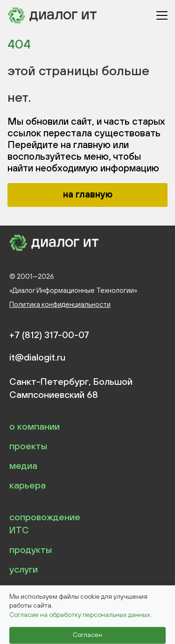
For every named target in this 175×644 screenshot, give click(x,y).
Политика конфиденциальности (60, 304)
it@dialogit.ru (37, 357)
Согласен (87, 635)
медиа (23, 465)
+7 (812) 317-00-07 (49, 335)
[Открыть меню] (162, 15)
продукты (31, 549)
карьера (28, 485)
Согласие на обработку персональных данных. (80, 615)
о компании (35, 426)
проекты (28, 446)
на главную (88, 194)
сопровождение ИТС (45, 523)
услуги (24, 569)
